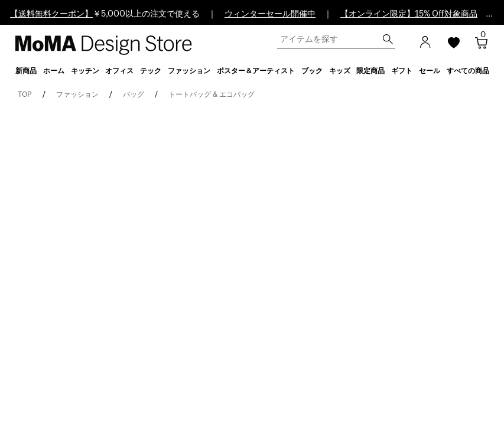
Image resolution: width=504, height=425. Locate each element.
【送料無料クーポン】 (51, 14)
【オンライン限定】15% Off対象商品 (409, 14)
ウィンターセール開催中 (270, 14)
